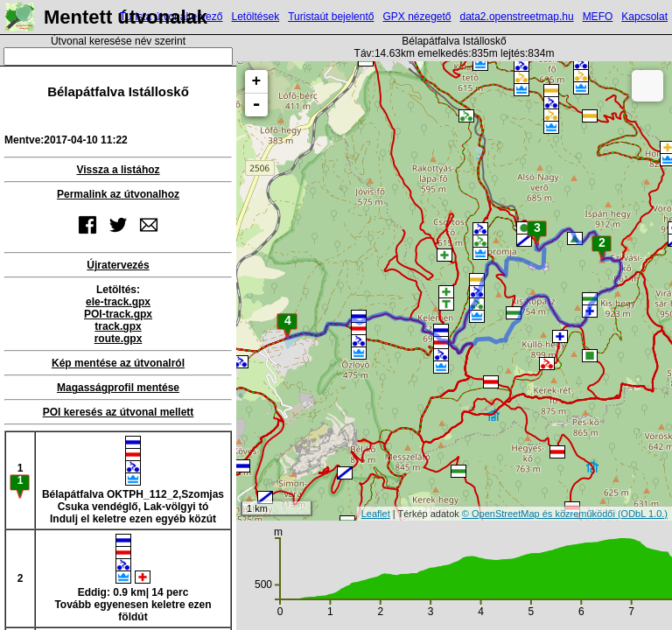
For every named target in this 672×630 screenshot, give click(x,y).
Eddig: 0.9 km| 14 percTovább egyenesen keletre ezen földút (133, 578)
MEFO (598, 17)
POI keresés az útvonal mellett (119, 412)
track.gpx (118, 326)
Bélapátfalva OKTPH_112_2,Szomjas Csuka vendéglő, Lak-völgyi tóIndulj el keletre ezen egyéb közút (133, 480)
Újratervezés (118, 265)
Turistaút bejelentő (331, 17)
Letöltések (255, 17)
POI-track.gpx (118, 314)
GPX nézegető (416, 17)
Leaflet (376, 514)
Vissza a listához (118, 170)
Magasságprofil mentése (118, 388)
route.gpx (119, 339)
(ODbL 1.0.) (643, 514)
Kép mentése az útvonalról (118, 363)
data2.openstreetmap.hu (517, 17)
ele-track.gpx (118, 302)
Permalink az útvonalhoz (118, 194)
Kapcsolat (644, 17)
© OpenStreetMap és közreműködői (540, 514)
